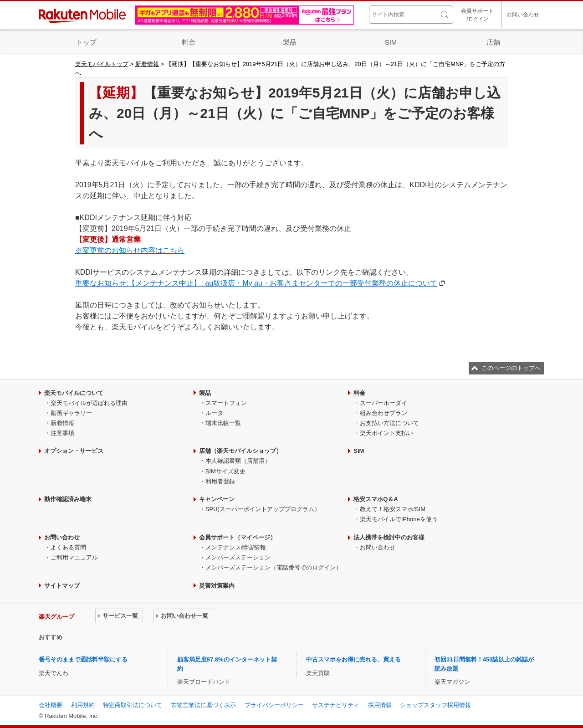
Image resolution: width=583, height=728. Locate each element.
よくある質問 (68, 547)
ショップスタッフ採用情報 (435, 705)
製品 (290, 42)
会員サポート (477, 15)
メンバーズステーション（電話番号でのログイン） (274, 567)
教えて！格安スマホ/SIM (393, 509)
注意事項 (62, 433)
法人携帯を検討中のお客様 (389, 537)
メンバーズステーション (238, 557)
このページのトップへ (511, 368)
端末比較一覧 (223, 423)
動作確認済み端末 (68, 499)
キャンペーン (217, 499)
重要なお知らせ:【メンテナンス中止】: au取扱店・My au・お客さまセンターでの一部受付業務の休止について (256, 283)
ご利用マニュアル (74, 557)
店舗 (493, 42)
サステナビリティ (336, 705)
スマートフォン (226, 403)
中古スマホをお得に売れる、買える (353, 659)
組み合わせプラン (384, 413)
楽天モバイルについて (74, 393)
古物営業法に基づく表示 (203, 705)
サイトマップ (62, 586)
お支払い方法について (389, 423)
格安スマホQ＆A (376, 499)
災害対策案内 (217, 586)
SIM (391, 42)
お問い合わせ (523, 15)
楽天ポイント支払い (386, 433)
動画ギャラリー (71, 413)
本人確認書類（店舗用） (238, 461)
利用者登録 (220, 481)
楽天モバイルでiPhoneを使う (399, 519)
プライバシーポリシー (274, 705)
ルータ (214, 413)
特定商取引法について (133, 705)
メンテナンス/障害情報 (236, 547)
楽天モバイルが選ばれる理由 (89, 403)
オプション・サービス (74, 451)
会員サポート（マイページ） (238, 537)
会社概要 (51, 705)
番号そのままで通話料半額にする (83, 659)
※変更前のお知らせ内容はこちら (130, 250)
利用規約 (83, 705)
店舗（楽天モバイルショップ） (240, 451)
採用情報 (380, 705)
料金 (189, 42)
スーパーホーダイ (384, 403)
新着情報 (147, 64)
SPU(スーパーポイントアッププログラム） (263, 509)
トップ (86, 42)
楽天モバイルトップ (102, 64)
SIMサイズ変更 (225, 471)
